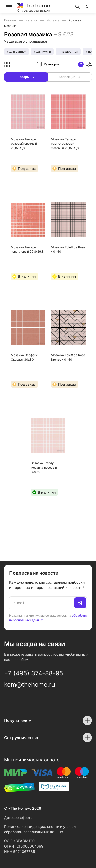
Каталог (32, 20)
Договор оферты (19, 817)
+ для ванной (17, 52)
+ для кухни (42, 52)
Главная (11, 20)
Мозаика (54, 20)
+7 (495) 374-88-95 (34, 673)
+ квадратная (68, 52)
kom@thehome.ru (30, 685)
